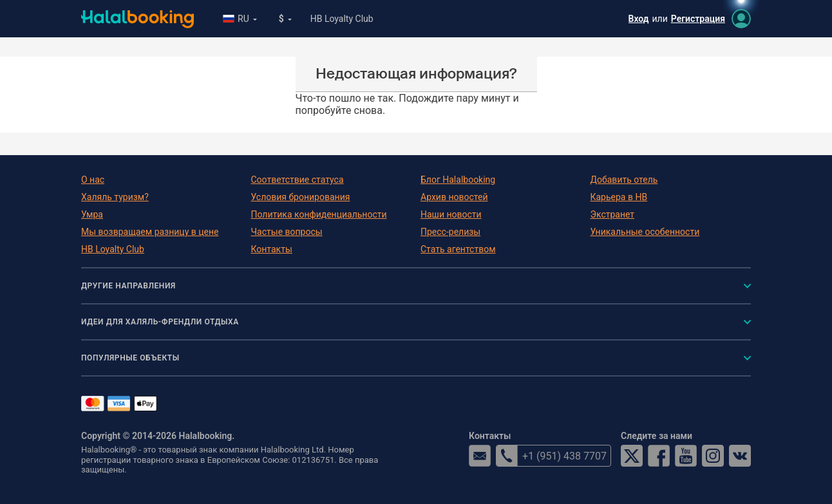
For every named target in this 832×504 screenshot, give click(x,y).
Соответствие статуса (298, 180)
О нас (93, 180)
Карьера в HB (619, 197)
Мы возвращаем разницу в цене (150, 232)
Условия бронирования (301, 197)
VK (740, 456)
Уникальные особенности (645, 232)
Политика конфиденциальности (319, 214)
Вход (639, 19)
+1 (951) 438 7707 (551, 456)
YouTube (686, 456)
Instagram (713, 456)
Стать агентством (458, 249)
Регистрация (698, 19)
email (480, 456)
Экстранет (613, 214)
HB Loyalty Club (342, 19)
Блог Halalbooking (458, 180)
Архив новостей (454, 197)
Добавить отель (624, 180)
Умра (92, 214)
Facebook (659, 456)
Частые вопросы (287, 232)
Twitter (632, 456)
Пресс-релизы (450, 232)
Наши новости (451, 214)
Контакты (272, 249)
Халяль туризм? (115, 197)
